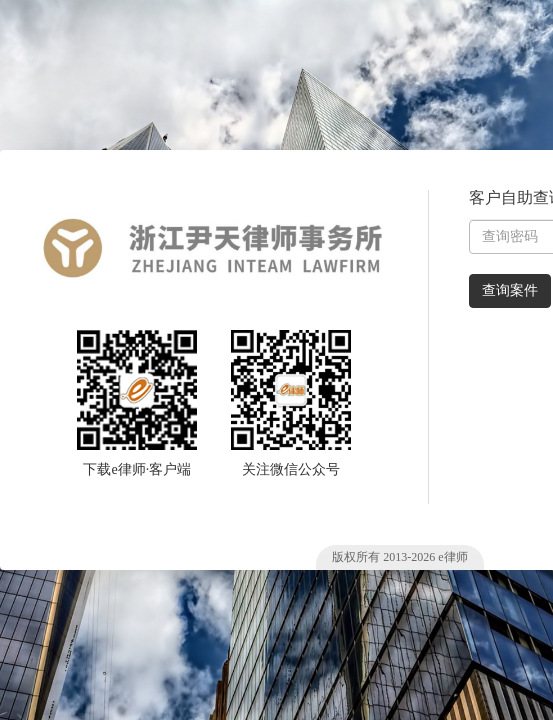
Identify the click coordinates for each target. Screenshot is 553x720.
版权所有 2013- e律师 (399, 557)
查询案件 (510, 290)
